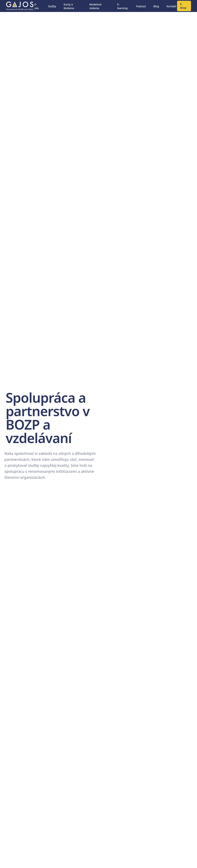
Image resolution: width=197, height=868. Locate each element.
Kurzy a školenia (69, 6)
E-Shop (183, 6)
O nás (37, 6)
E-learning (122, 6)
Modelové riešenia (95, 6)
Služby (52, 6)
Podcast (141, 6)
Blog (156, 6)
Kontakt (171, 6)
